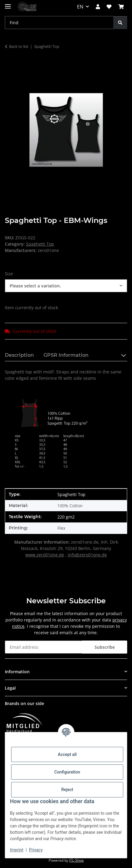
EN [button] (80, 7)
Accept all (67, 754)
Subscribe (105, 647)
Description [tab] (19, 355)
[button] (98, 7)
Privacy (36, 850)
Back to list (19, 46)
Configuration (67, 772)
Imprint (17, 850)
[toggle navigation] (8, 4)
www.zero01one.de (45, 555)
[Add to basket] (10, 65)
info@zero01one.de (87, 555)
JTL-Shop (76, 860)
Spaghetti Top (40, 244)
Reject (67, 790)
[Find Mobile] (59, 23)
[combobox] (66, 286)
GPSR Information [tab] (66, 355)
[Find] (120, 23)
